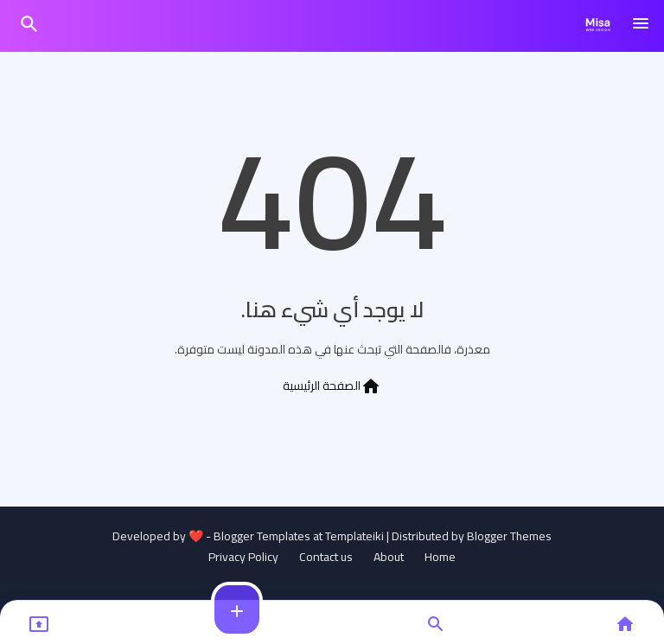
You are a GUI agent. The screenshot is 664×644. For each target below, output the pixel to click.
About (389, 558)
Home (440, 558)
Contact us (326, 558)
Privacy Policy (243, 558)
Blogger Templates (262, 536)
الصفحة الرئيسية (332, 385)
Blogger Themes (509, 536)
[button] (29, 24)
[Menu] (641, 24)
